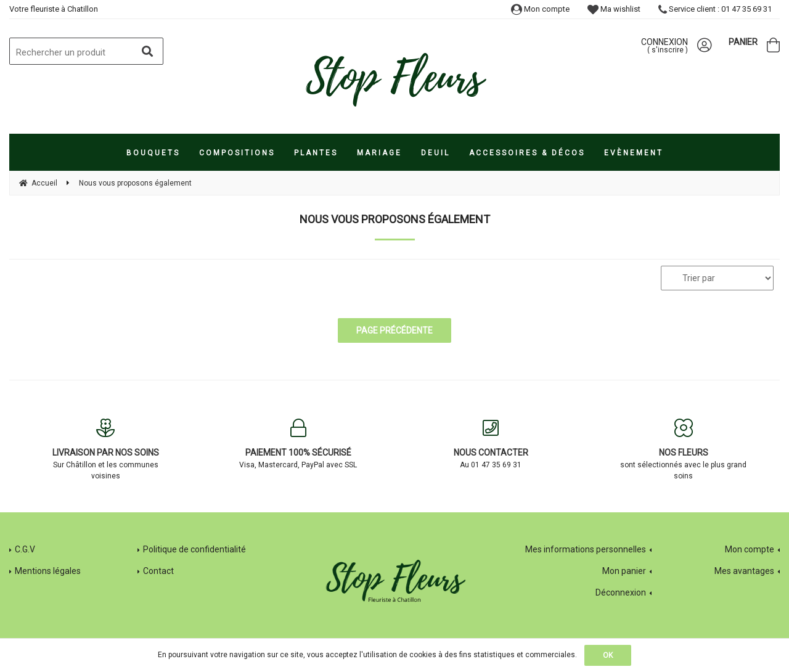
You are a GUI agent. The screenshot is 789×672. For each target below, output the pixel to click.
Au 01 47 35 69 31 (491, 444)
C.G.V (25, 549)
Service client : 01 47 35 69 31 (715, 9)
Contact (158, 571)
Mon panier (624, 571)
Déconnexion (621, 592)
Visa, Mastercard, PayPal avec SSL (299, 444)
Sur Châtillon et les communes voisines (106, 449)
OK (608, 655)
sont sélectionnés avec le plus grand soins (684, 449)
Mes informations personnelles (586, 549)
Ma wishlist (614, 9)
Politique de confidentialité (194, 549)
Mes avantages (744, 571)
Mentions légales (48, 571)
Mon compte (540, 9)
